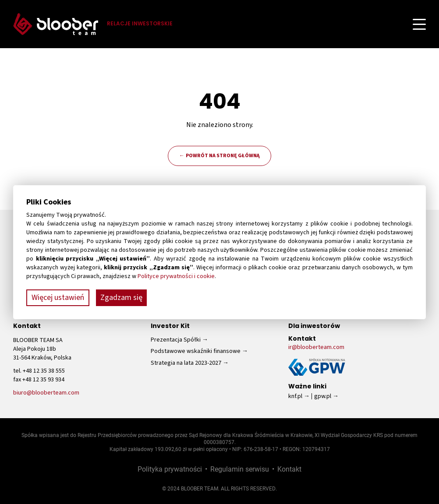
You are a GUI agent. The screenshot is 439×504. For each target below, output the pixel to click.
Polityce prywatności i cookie (176, 276)
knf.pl (295, 396)
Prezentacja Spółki (176, 340)
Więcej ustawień (58, 298)
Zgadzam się (121, 298)
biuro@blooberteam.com (46, 393)
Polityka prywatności (170, 469)
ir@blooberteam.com (316, 347)
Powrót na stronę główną (223, 156)
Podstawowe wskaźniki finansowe (196, 351)
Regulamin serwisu (240, 469)
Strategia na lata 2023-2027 (186, 363)
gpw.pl (323, 396)
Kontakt (289, 469)
